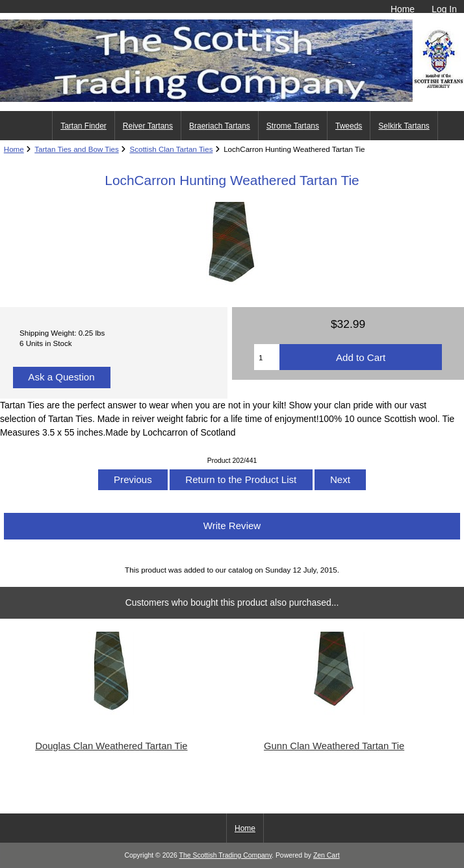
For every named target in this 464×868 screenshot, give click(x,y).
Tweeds (349, 126)
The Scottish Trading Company (226, 855)
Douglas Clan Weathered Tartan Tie (111, 746)
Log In (444, 9)
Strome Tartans (293, 126)
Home (403, 9)
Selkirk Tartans (404, 126)
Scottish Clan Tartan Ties (171, 149)
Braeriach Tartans (220, 126)
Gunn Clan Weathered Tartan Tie (334, 746)
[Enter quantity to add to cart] (267, 357)
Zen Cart (327, 855)
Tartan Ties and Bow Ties (77, 149)
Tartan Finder (84, 126)
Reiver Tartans (148, 126)
